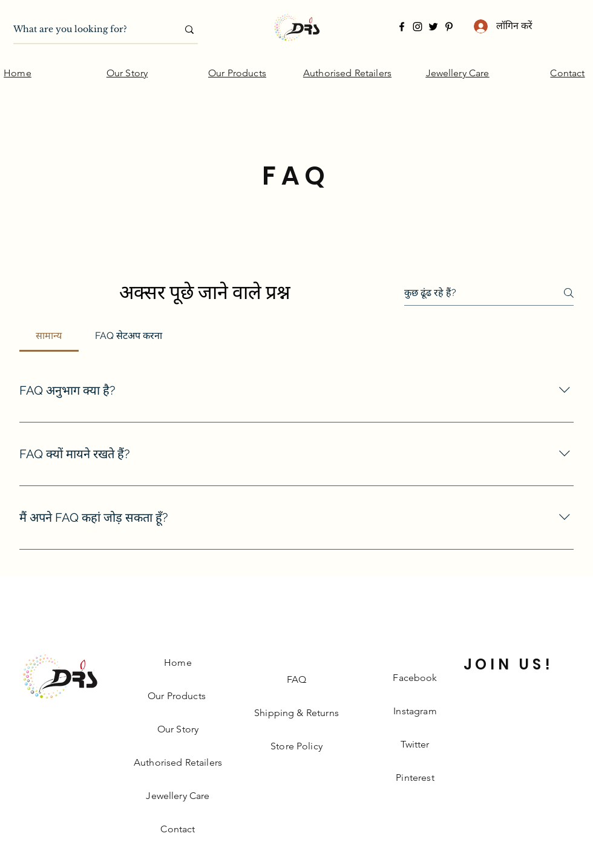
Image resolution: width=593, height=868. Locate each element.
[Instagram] (418, 27)
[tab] (49, 336)
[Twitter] (433, 27)
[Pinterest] (449, 27)
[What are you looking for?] (87, 30)
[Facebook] (402, 27)
